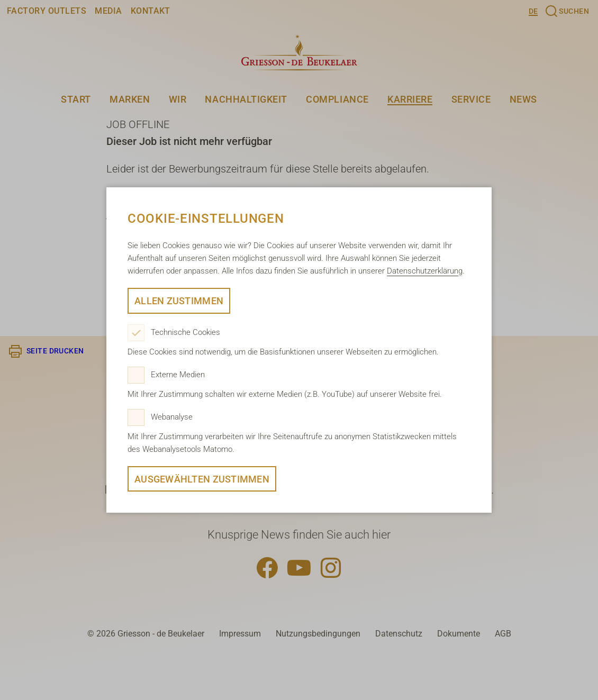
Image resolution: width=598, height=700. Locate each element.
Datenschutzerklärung (425, 271)
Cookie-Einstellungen (206, 219)
